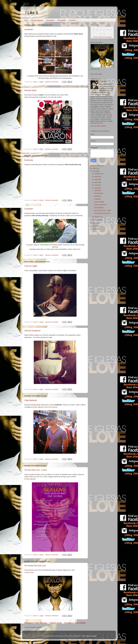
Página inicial (56, 623)
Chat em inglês (31, 266)
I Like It (32, 13)
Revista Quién (30, 90)
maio (96, 185)
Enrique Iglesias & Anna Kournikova (45, 407)
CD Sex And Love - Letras (36, 470)
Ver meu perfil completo (98, 126)
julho (96, 179)
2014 (95, 171)
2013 (95, 223)
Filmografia (50, 20)
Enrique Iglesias (37, 20)
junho (97, 182)
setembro (98, 174)
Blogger (94, 636)
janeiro (97, 220)
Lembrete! (29, 29)
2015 (95, 168)
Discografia (62, 20)
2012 (95, 226)
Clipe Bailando (31, 400)
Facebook (73, 20)
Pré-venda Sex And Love (35, 566)
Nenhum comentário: (52, 82)
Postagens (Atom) (36, 627)
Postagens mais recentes (36, 623)
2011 (95, 229)
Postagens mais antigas (75, 623)
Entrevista (29, 160)
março (97, 188)
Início (26, 20)
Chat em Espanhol (32, 331)
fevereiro (98, 217)
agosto (97, 177)
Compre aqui (29, 572)
